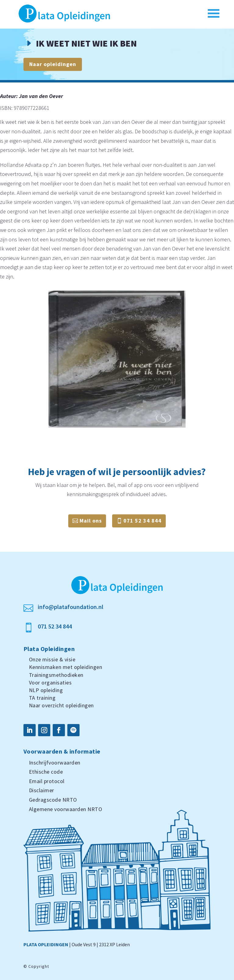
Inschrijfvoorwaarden (55, 763)
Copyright (39, 966)
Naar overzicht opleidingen (61, 705)
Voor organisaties (50, 682)
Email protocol (47, 781)
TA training (42, 698)
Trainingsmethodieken (56, 675)
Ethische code (46, 772)
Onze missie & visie (52, 659)
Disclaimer (42, 790)
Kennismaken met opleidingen (66, 667)
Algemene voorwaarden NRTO (66, 809)
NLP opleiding (46, 690)
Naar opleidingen (53, 64)
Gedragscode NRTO (53, 800)
